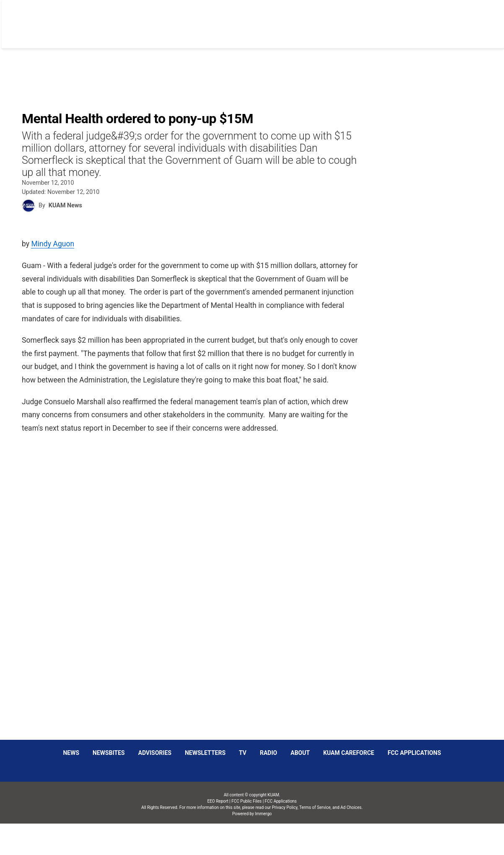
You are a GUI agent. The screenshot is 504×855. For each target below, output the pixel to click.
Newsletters (205, 753)
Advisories (155, 753)
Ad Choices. (352, 807)
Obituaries (293, 19)
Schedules (446, 19)
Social (333, 19)
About (300, 753)
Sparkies (370, 19)
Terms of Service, (315, 807)
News (255, 19)
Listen (407, 19)
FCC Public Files (247, 801)
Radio (268, 753)
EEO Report (218, 801)
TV (243, 753)
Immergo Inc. (263, 839)
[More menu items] (480, 20)
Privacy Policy (285, 807)
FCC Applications (414, 753)
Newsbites (109, 753)
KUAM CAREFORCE (349, 753)
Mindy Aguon (53, 244)
